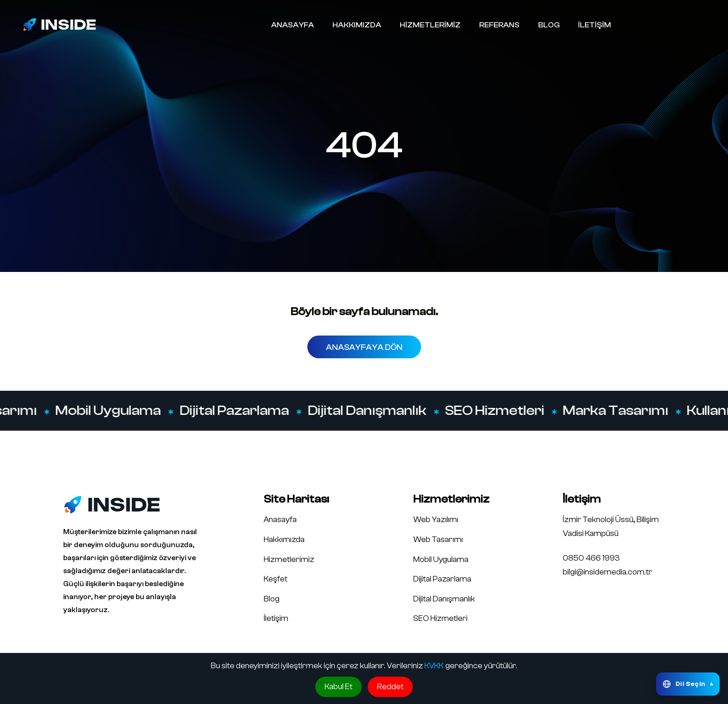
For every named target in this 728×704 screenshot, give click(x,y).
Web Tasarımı (438, 539)
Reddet (390, 687)
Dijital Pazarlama (236, 411)
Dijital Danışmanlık (369, 411)
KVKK (434, 666)
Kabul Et (338, 687)
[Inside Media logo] (59, 24)
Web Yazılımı (436, 520)
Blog (272, 599)
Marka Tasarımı (618, 411)
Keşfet (276, 579)
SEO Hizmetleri (497, 411)
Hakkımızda (284, 539)
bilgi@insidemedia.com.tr (608, 572)
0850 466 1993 (591, 558)
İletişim (276, 618)
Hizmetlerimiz (289, 559)
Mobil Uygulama (110, 411)
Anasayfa (280, 520)
